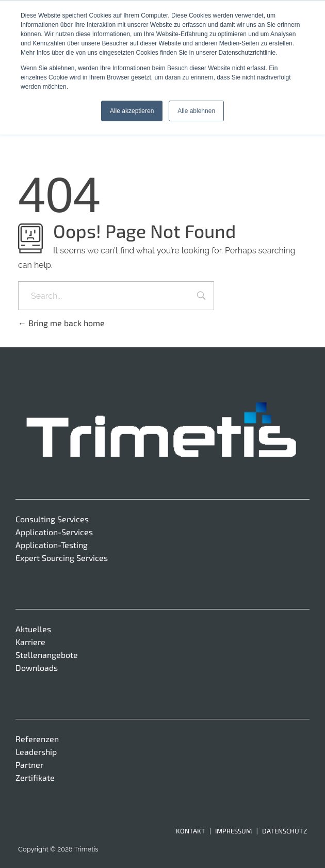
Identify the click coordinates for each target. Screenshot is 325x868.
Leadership (36, 752)
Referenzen (37, 739)
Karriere (30, 642)
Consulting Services (52, 519)
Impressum (233, 831)
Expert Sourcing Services (62, 558)
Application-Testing (52, 545)
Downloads (37, 668)
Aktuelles (33, 629)
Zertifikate (35, 777)
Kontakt (191, 831)
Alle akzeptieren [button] (132, 111)
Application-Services (54, 532)
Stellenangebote (47, 655)
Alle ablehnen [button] (196, 111)
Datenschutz (285, 831)
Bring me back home (61, 323)
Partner (29, 765)
